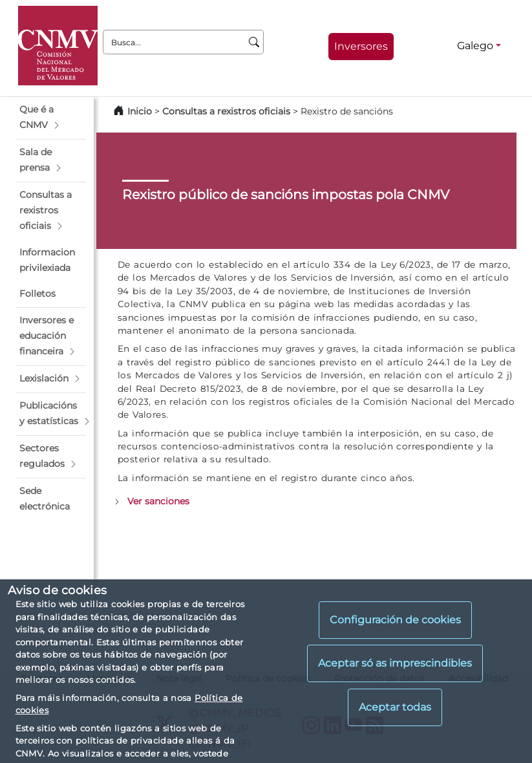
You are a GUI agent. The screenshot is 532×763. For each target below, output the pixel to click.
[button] (51, 118)
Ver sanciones (158, 501)
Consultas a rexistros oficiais (226, 111)
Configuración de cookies (395, 620)
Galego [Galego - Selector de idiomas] (475, 46)
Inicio (140, 111)
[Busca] (254, 42)
